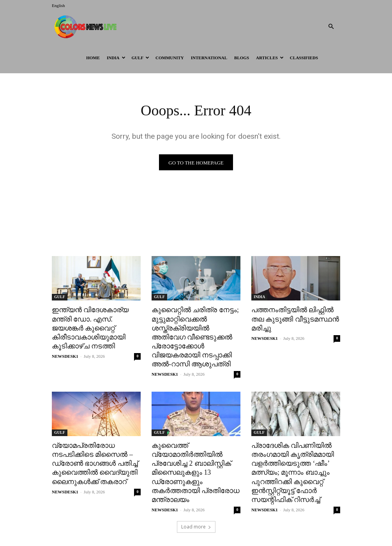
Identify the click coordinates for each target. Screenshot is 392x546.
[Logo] (87, 27)
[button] (331, 27)
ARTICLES (270, 58)
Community (170, 58)
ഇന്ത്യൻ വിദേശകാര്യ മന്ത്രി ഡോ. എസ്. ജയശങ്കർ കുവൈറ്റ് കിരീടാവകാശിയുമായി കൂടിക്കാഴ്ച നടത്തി (88, 327)
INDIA (116, 58)
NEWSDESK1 (65, 354)
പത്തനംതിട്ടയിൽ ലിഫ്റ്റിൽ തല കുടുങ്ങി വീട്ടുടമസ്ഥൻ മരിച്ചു (293, 318)
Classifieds (304, 58)
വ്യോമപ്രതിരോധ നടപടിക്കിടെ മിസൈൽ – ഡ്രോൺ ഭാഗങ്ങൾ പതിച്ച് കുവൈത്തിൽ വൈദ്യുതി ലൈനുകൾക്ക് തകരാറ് (93, 460)
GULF (141, 58)
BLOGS (242, 58)
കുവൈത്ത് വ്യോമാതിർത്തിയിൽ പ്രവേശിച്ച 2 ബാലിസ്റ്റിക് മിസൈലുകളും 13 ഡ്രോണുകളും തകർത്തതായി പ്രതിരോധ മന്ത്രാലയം (193, 468)
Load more (196, 521)
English (58, 5)
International (209, 58)
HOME (93, 58)
